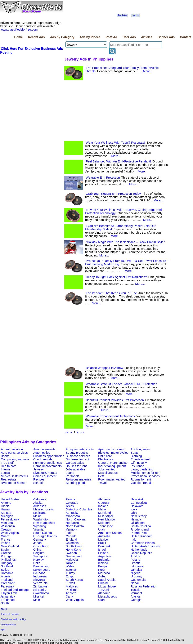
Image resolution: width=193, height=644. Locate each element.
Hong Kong (73, 550)
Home (19, 37)
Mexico (103, 540)
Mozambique (107, 586)
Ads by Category (62, 37)
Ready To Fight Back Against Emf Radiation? (116, 277)
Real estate (9, 479)
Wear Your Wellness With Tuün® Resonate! (115, 143)
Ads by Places (90, 37)
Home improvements (47, 466)
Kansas (6, 513)
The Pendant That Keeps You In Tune (111, 293)
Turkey (70, 573)
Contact (186, 37)
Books (5, 456)
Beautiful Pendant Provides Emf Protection (115, 400)
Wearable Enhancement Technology (110, 416)
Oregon (6, 529)
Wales (70, 566)
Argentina (105, 556)
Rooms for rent (141, 479)
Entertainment (140, 459)
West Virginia (10, 533)
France (6, 540)
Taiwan (71, 563)
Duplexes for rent (77, 459)
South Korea (74, 580)
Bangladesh (41, 566)
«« (67, 432)
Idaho (102, 509)
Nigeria (135, 573)
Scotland (7, 566)
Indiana (103, 506)
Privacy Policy (8, 624)
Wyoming (40, 526)
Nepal (135, 583)
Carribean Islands (143, 543)
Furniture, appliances (48, 463)
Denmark (104, 546)
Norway (39, 560)
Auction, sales (140, 449)
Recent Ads (36, 37)
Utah (101, 529)
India (69, 533)
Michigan (7, 516)
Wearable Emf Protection (103, 178)
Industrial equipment (112, 466)
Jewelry (39, 469)
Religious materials (79, 479)
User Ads (129, 37)
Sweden (71, 553)
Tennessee (106, 526)
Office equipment (45, 476)
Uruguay (136, 576)
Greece (6, 553)
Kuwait (70, 583)
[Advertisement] (32, 86)
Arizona (6, 503)
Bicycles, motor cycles (113, 453)
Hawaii (5, 509)
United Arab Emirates (145, 546)
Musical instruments (14, 476)
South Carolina (141, 526)
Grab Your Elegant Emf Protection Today (113, 194)
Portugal (7, 556)
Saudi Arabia (107, 580)
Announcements (44, 449)
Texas (70, 506)
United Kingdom (142, 536)
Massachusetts (44, 509)
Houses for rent (76, 466)
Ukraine (104, 583)
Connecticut (139, 503)
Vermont (71, 529)
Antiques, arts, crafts (80, 449)
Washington (41, 519)
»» (82, 432)
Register (122, 15)
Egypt (70, 576)
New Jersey (139, 516)
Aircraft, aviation (12, 449)
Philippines (8, 560)
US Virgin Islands (45, 536)
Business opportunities (49, 456)
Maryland (104, 513)
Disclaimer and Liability (13, 619)
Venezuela (40, 583)
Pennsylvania (10, 519)
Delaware (137, 506)
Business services (78, 456)
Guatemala (138, 580)
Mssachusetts (108, 596)
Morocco (104, 573)
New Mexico (107, 519)
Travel (102, 483)
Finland (103, 553)
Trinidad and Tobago (15, 590)
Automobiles (42, 453)
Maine (37, 516)
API (3, 630)
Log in (135, 15)
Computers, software (15, 459)
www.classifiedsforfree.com (19, 30)
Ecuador (39, 573)
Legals (5, 473)
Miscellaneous (108, 473)
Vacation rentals (142, 483)
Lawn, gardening (142, 469)
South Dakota (43, 533)
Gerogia (136, 600)
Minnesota (73, 516)
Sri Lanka (40, 590)
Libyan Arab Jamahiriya (9, 595)
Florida (70, 499)
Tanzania (104, 590)
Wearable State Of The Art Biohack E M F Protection (122, 384)
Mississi (39, 596)
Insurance (137, 466)
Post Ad (111, 37)
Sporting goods (76, 483)
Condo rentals (43, 459)
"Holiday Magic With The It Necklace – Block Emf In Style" (125, 242)
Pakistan (72, 590)
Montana (7, 523)
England (71, 540)
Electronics (106, 459)
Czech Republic (141, 553)
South (5, 603)
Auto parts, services (14, 453)
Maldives (72, 586)
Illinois (5, 506)
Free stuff (7, 463)
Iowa (134, 509)
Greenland (8, 583)
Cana (69, 596)
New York (137, 499)
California (40, 499)
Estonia (71, 570)
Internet (6, 469)
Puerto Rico (139, 533)
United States (10, 499)
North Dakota (75, 526)
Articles (147, 37)
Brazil (102, 543)
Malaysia (72, 560)
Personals (73, 476)
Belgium (39, 553)
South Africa (74, 546)
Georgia (104, 503)
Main (37, 600)
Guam (5, 536)
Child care (105, 456)
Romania (7, 573)
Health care (9, 466)
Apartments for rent (111, 449)
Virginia (38, 529)
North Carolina (76, 519)
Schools (39, 483)
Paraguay (7, 586)
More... (148, 71)
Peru (101, 570)
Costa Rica (41, 546)
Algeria (6, 576)
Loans (70, 473)
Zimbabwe (40, 586)
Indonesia (40, 576)
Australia (104, 536)
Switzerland (74, 556)
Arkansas (40, 506)
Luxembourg (42, 570)
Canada (71, 536)
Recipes (39, 479)
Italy (133, 540)
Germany (40, 540)
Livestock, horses (45, 473)
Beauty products (77, 453)
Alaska (38, 503)
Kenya (103, 566)
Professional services (145, 476)
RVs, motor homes (14, 483)
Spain (5, 550)
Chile (37, 563)
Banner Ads (166, 37)
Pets (101, 476)
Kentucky (72, 513)
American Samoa (110, 533)
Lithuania (137, 566)
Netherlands (139, 550)
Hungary (7, 563)
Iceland (103, 563)
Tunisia (136, 590)
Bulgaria (104, 560)
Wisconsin (8, 526)
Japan (37, 543)
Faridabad (8, 600)
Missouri (104, 523)
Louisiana (40, 513)
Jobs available (75, 469)
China (37, 550)
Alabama (104, 499)
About (4, 609)
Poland (135, 560)
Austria (135, 556)
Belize (5, 570)
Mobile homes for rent (145, 473)
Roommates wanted (112, 479)
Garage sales (75, 463)
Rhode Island (140, 529)
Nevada (136, 519)
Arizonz (71, 593)
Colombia (72, 543)
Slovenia (39, 580)
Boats (134, 453)
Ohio (134, 513)
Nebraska (72, 523)
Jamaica (136, 570)
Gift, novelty (139, 463)
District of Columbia (79, 509)
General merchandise (113, 463)
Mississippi (106, 516)
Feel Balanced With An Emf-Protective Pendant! (118, 161)
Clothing (136, 456)
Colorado (72, 503)
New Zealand (10, 546)
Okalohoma (41, 593)
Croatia (136, 563)
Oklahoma (138, 523)
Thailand (7, 580)
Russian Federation (144, 586)
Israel (102, 550)
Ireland (6, 543)
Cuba (102, 576)
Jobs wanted (107, 469)
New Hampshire (44, 523)
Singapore (40, 556)
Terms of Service (10, 614)
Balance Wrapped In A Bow (104, 368)
